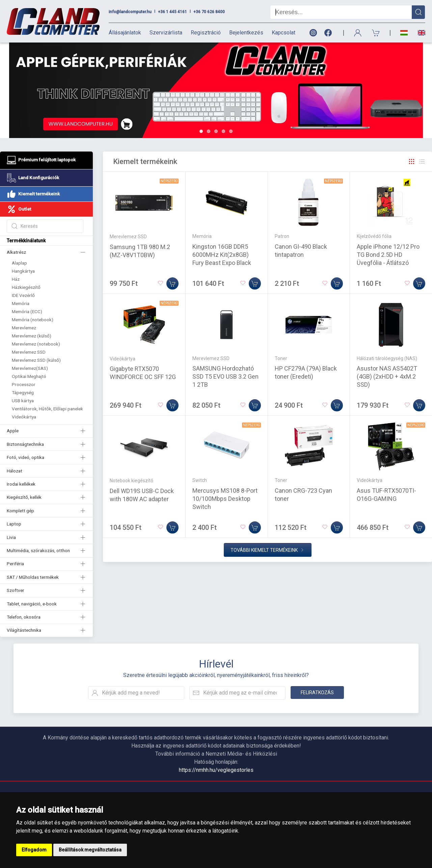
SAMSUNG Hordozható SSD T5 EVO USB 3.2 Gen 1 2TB (225, 376)
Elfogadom (34, 850)
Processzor (24, 384)
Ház (16, 279)
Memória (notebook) (33, 320)
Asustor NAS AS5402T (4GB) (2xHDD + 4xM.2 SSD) (387, 376)
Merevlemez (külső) (32, 336)
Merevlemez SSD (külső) (36, 360)
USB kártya (23, 401)
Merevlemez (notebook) (36, 344)
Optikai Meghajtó (29, 376)
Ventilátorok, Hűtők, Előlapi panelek (47, 409)
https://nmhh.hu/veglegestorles (216, 770)
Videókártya (24, 417)
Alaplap (19, 263)
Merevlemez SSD (29, 352)
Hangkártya (23, 271)
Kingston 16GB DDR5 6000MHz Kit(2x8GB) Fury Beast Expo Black (222, 255)
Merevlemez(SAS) (30, 368)
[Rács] (412, 162)
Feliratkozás (317, 693)
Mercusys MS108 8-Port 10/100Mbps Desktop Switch (225, 499)
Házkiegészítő (26, 287)
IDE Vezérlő (23, 295)
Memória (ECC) (27, 311)
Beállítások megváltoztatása (90, 850)
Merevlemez (24, 328)
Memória (21, 303)
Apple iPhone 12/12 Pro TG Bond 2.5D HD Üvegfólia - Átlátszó (388, 255)
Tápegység (23, 392)
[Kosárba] (172, 283)
